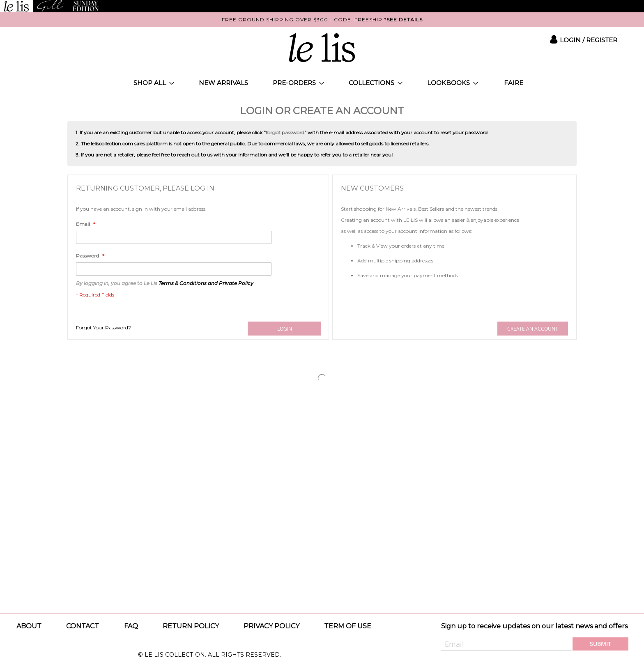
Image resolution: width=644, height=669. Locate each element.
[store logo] (322, 48)
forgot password (285, 132)
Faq (131, 626)
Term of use (348, 626)
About (29, 626)
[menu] (322, 83)
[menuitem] (154, 83)
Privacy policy (271, 626)
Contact (83, 626)
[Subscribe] (600, 644)
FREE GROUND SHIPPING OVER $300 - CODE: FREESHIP (322, 20)
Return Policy (191, 626)
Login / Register (589, 40)
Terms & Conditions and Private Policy (206, 283)
